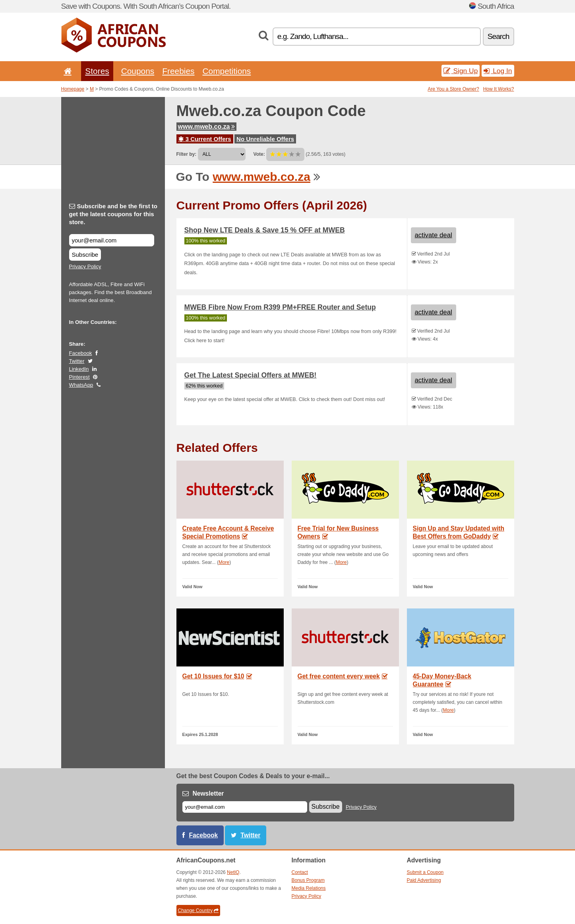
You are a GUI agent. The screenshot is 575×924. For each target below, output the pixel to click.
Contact (300, 872)
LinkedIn (79, 369)
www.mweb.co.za (206, 127)
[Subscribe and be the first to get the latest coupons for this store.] (112, 240)
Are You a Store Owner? (453, 89)
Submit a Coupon (425, 872)
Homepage (73, 89)
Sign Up (461, 71)
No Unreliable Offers (265, 139)
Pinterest (79, 377)
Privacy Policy (85, 266)
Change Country (198, 910)
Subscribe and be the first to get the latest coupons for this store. (113, 214)
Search (499, 36)
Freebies (178, 71)
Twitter (77, 361)
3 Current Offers (205, 139)
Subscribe (85, 255)
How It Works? (499, 89)
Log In (498, 71)
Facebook (81, 353)
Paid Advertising (424, 880)
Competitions (227, 71)
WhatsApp (81, 385)
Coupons (138, 71)
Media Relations (309, 888)
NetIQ (233, 872)
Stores (97, 71)
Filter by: (187, 154)
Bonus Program (308, 880)
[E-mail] (245, 807)
